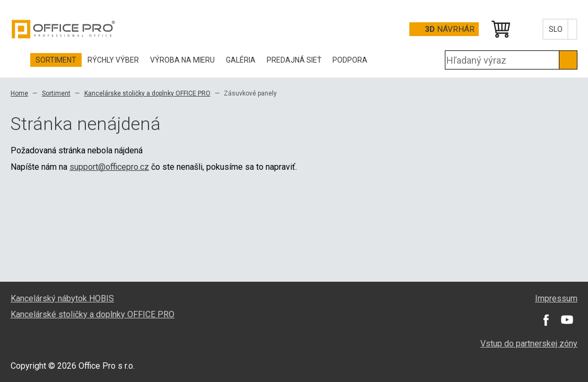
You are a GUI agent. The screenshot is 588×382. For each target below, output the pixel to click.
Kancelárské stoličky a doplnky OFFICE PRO (93, 314)
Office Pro (64, 29)
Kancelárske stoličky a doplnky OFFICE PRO (147, 93)
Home (19, 93)
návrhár (450, 29)
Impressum (556, 298)
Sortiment (56, 93)
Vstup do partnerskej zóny (529, 344)
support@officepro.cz (109, 167)
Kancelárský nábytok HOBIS (62, 298)
